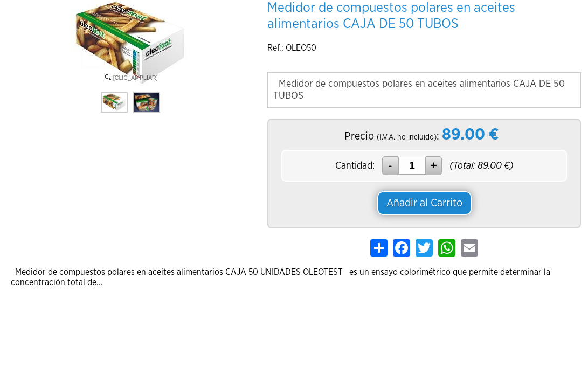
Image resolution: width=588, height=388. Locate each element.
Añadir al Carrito (424, 203)
